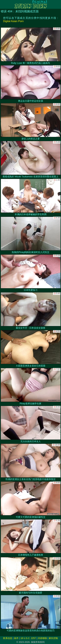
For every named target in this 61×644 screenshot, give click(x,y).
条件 (16, 638)
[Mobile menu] (3, 4)
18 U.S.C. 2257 (28, 638)
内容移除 (42, 638)
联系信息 (8, 638)
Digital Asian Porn (13, 21)
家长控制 (53, 638)
